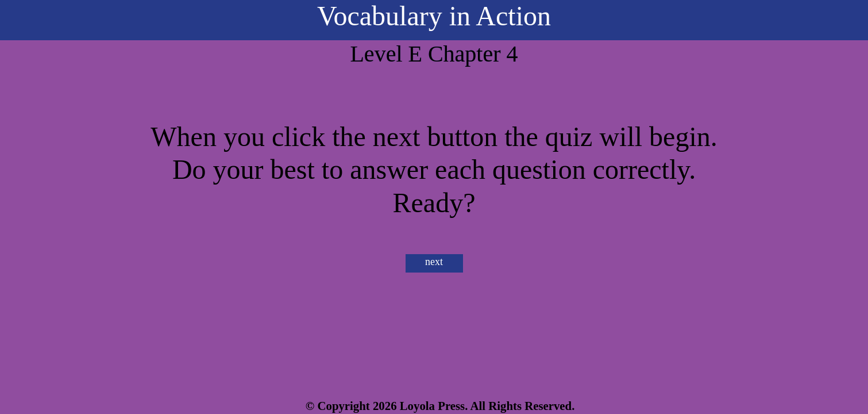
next (434, 262)
